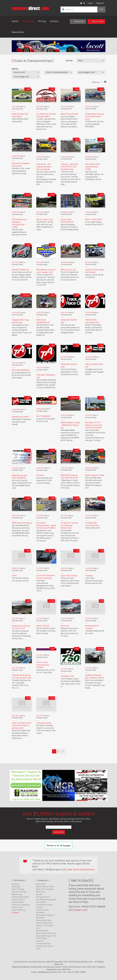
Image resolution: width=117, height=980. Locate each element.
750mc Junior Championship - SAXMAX (43, 665)
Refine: (15, 69)
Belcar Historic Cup (44, 220)
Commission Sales (20, 897)
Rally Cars (41, 892)
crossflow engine (44, 723)
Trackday (89, 576)
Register (100, 3)
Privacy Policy (18, 900)
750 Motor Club (67, 676)
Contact (54, 21)
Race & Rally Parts (45, 887)
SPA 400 (40, 475)
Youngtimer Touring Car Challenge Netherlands (69, 525)
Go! (101, 9)
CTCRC (14, 576)
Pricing (42, 21)
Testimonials (18, 902)
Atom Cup (65, 626)
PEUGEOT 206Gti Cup (20, 270)
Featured (16, 887)
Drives (39, 894)
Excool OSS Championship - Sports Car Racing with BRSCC (46, 525)
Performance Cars (45, 923)
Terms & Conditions (21, 905)
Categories (28, 21)
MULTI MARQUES (43, 416)
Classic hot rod (43, 626)
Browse (15, 884)
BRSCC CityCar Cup (68, 270)
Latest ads (78, 21)
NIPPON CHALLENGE (20, 417)
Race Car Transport (45, 889)
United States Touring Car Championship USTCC (94, 117)
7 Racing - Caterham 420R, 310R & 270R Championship (69, 167)
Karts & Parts (42, 910)
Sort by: (69, 61)
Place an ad (96, 21)
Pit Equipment (43, 897)
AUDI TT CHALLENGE (93, 220)
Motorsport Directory (46, 933)
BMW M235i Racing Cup (22, 523)
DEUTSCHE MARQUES (21, 370)
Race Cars (41, 884)
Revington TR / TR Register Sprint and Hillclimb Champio (93, 425)
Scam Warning (18, 910)
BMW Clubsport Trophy (95, 475)
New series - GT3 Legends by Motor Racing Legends (44, 167)
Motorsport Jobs (44, 920)
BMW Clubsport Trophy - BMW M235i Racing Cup (70, 425)
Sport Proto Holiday (69, 576)
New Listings (18, 889)
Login (90, 3)
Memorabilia (42, 931)
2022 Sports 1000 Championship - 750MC (93, 167)
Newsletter (18, 32)
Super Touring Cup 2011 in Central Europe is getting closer (21, 726)
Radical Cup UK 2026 (69, 114)
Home (15, 21)
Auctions (40, 913)
